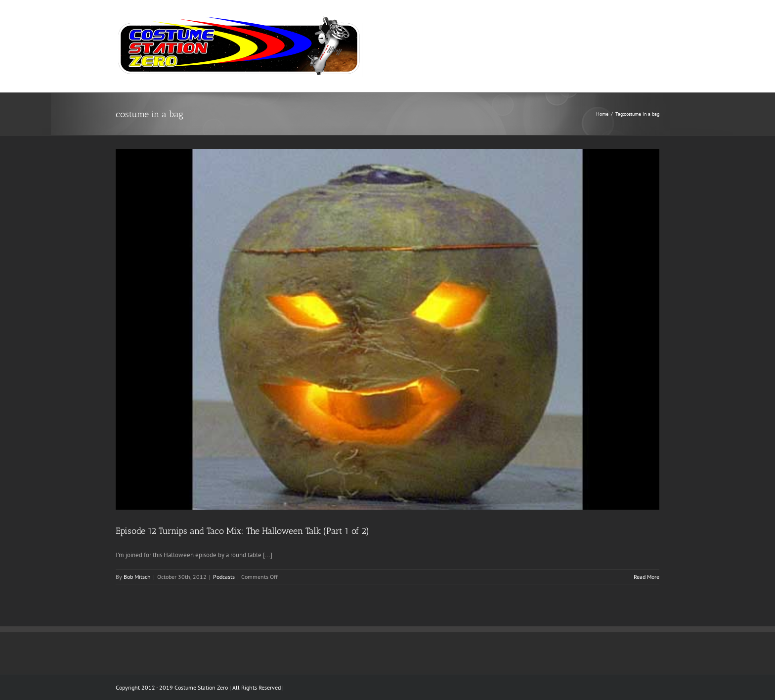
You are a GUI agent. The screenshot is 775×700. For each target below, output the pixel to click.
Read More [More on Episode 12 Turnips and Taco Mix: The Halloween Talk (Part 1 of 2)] (646, 577)
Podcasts (224, 577)
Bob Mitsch (137, 577)
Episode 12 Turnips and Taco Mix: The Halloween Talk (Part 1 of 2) (242, 531)
